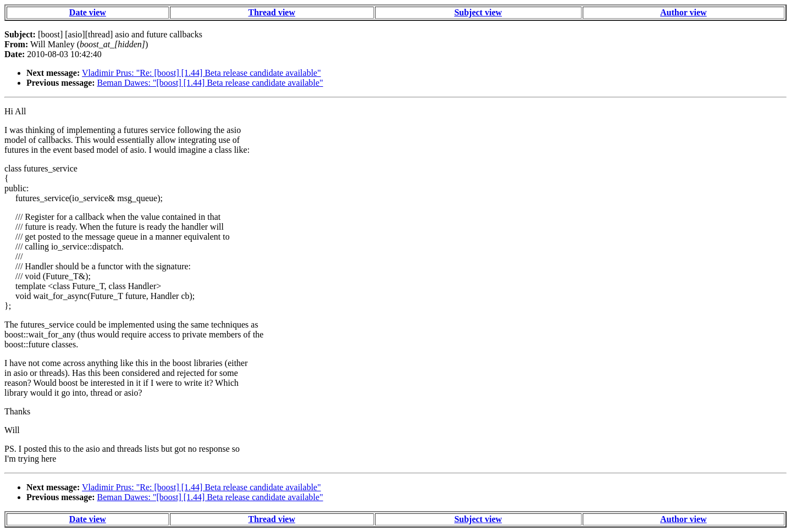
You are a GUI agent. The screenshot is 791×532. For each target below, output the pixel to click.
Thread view (272, 12)
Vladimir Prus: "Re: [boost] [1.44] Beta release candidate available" (201, 73)
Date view (88, 12)
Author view (684, 12)
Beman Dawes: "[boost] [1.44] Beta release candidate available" (210, 83)
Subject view (478, 12)
